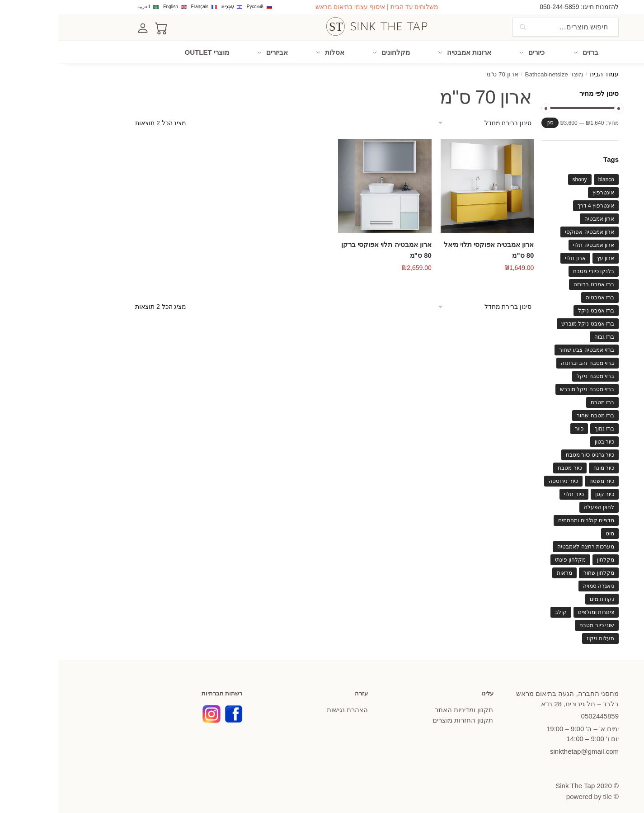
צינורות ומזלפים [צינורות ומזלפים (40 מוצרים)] (538, 608)
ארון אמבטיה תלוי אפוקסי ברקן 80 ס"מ (328, 246)
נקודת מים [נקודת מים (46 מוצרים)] (544, 595)
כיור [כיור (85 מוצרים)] (521, 425)
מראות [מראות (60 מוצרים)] (506, 569)
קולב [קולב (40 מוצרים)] (503, 608)
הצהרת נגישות (289, 706)
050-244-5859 (501, 7)
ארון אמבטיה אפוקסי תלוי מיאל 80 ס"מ (431, 246)
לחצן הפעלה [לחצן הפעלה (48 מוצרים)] (541, 503)
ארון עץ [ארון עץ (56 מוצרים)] (547, 254)
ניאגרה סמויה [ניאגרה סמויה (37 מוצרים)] (540, 582)
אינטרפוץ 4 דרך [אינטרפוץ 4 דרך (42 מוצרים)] (538, 202)
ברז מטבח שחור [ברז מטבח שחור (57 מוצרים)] (537, 411)
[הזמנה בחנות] (425, 119)
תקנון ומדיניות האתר (406, 706)
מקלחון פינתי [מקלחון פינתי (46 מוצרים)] (512, 556)
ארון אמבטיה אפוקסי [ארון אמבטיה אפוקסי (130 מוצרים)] (531, 228)
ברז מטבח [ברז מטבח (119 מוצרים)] (544, 398)
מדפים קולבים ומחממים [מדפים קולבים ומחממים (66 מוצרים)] (528, 516)
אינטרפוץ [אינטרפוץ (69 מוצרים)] (545, 189)
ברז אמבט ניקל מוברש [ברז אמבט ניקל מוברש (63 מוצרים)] (529, 320)
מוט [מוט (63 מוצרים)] (552, 529)
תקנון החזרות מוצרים (404, 716)
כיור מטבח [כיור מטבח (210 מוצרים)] (511, 464)
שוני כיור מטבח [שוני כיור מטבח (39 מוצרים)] (538, 621)
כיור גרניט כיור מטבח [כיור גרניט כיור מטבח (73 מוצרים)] (532, 451)
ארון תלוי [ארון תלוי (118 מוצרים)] (517, 254)
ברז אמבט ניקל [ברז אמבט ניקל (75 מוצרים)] (538, 307)
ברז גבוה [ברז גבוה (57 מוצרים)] (546, 333)
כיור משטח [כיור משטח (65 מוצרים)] (543, 477)
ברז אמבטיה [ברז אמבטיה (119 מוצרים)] (542, 293)
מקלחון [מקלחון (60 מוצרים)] (547, 556)
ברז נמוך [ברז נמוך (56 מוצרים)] (546, 425)
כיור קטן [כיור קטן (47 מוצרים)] (546, 490)
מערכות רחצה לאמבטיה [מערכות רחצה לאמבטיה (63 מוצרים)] (527, 543)
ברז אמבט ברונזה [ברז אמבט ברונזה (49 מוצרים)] (536, 280)
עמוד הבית (546, 71)
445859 (542, 712)
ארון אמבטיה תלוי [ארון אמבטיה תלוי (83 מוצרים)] (535, 241)
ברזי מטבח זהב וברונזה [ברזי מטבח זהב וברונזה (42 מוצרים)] (529, 359)
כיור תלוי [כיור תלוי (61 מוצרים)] (515, 490)
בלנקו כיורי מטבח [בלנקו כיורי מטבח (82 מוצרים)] (535, 267)
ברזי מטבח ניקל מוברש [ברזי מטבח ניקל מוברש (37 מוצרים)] (529, 385)
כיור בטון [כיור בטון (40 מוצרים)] (546, 438)
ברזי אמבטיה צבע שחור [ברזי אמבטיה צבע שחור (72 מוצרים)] (528, 346)
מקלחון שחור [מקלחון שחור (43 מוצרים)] (541, 569)
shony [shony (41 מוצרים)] (522, 175)
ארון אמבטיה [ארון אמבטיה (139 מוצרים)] (541, 215)
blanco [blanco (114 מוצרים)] (548, 175)
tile (549, 793)
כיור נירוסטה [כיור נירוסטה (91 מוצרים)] (505, 477)
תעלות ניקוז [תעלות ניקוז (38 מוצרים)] (542, 634)
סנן (492, 118)
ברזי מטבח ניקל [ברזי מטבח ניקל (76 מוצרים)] (537, 372)
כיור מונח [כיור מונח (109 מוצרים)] (545, 464)
